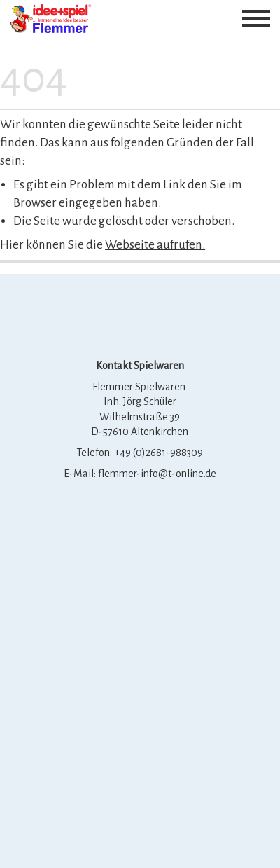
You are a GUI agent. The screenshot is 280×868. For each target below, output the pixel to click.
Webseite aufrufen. (155, 245)
